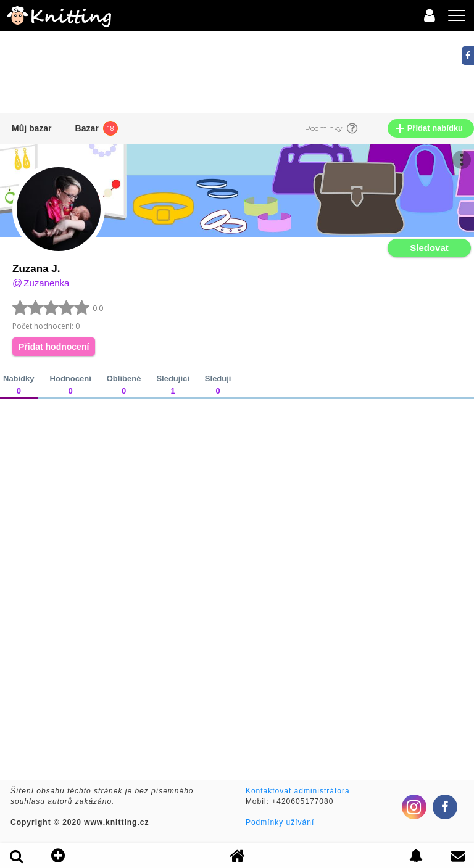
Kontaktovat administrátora (298, 791)
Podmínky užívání (280, 822)
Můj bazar (32, 128)
